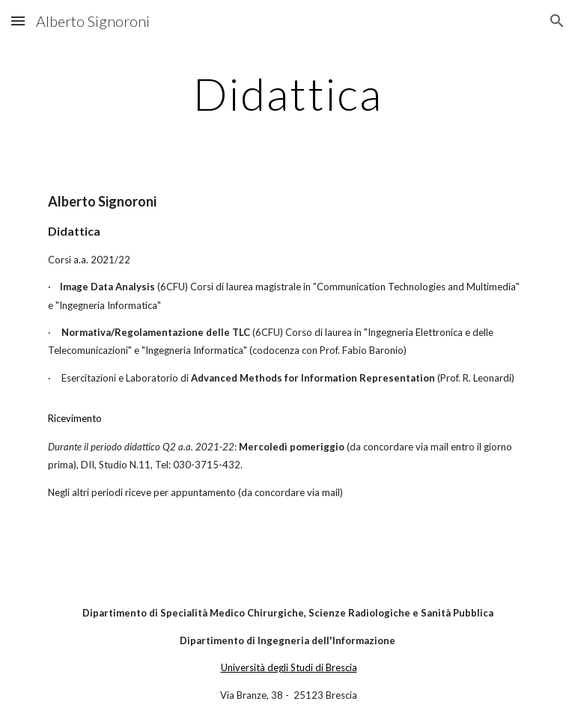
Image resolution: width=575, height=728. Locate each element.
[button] (18, 21)
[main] (287, 94)
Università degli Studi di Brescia (289, 667)
